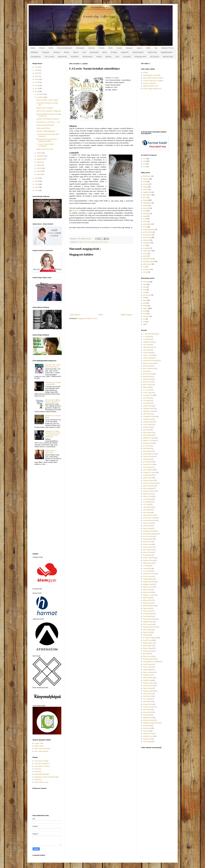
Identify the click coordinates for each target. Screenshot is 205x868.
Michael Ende (148, 600)
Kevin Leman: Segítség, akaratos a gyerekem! (53, 401)
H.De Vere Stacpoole (150, 483)
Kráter (99, 57)
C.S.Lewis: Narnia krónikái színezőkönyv (45, 145)
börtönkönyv (147, 176)
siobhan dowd (148, 734)
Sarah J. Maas (148, 667)
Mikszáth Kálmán (149, 606)
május (39, 162)
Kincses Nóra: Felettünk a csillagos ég (49, 111)
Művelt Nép (168, 57)
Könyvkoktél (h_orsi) (41, 782)
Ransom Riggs (148, 648)
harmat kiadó (95, 242)
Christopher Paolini (149, 416)
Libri (117, 57)
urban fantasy (147, 264)
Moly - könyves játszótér (42, 749)
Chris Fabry (147, 414)
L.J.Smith (146, 566)
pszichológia (147, 237)
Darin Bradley (148, 432)
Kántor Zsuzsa (148, 563)
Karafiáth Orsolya (149, 531)
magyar (145, 308)
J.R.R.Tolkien (148, 507)
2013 (37, 184)
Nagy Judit (147, 608)
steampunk (146, 248)
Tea (156, 48)
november (40, 97)
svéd (144, 322)
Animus (57, 52)
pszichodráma (147, 235)
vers (144, 267)
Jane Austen (147, 512)
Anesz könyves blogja (41, 761)
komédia (146, 206)
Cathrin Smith (148, 406)
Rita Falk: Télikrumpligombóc (46, 131)
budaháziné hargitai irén (151, 723)
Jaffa (148, 48)
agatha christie (148, 718)
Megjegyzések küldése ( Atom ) (88, 318)
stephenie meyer (148, 736)
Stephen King (148, 680)
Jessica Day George (149, 518)
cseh (144, 292)
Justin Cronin (147, 523)
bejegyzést (76, 210)
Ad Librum (155, 57)
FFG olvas (38, 769)
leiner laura (147, 728)
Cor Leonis (49, 57)
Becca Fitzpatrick (149, 368)
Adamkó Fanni (148, 342)
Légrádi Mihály (148, 579)
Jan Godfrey (147, 510)
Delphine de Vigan (149, 438)
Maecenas (62, 57)
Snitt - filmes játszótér (41, 751)
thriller (145, 256)
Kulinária (75, 57)
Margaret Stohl (148, 584)
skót (144, 319)
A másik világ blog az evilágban (153, 81)
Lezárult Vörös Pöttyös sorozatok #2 (48, 119)
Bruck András (148, 385)
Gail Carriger (147, 467)
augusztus (40, 159)
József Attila (147, 526)
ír (143, 324)
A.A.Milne (147, 337)
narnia (101, 242)
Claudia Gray (147, 419)
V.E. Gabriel (147, 699)
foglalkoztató (147, 192)
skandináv (146, 316)
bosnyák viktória (148, 720)
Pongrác (46, 52)
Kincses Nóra (147, 552)
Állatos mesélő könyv (43, 128)
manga (145, 216)
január (39, 174)
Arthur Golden (148, 358)
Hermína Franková (149, 491)
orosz (145, 314)
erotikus (146, 184)
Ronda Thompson (149, 659)
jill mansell (147, 726)
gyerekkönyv (147, 195)
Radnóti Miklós (148, 643)
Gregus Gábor (39, 743)
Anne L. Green (148, 355)
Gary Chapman (148, 470)
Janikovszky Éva (149, 515)
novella (145, 227)
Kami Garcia (147, 528)
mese (145, 219)
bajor (145, 287)
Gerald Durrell (148, 475)
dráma (145, 181)
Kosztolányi (147, 555)
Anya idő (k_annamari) (42, 764)
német (145, 311)
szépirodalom (147, 251)
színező (106, 242)
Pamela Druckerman (150, 627)
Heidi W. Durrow (149, 486)
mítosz (145, 221)
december (40, 94)
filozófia (146, 189)
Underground (140, 57)
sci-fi (145, 245)
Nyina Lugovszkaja (149, 619)
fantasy (145, 187)
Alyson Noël (147, 353)
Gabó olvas (38, 772)
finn (144, 298)
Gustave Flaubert (149, 480)
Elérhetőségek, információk (152, 75)
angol (81, 242)
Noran (67, 52)
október (39, 153)
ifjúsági (145, 200)
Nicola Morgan (148, 614)
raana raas (146, 731)
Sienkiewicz (147, 675)
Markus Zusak (148, 592)
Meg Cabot (147, 598)
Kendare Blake (148, 539)
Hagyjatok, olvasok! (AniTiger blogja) (47, 777)
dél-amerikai (147, 295)
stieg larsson (147, 739)
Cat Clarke (147, 398)
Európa (114, 52)
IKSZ (110, 48)
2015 (37, 178)
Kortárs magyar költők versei (152, 89)
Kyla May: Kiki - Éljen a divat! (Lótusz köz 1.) (53, 366)
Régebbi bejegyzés (127, 315)
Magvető (125, 52)
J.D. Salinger (147, 502)
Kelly (51, 48)
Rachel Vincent (148, 640)
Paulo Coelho (147, 630)
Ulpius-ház (152, 52)
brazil (145, 290)
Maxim (109, 57)
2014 (37, 181)
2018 (37, 85)
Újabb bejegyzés (75, 315)
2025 (37, 67)
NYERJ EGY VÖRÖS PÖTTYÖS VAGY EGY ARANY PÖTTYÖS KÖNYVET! (53, 434)
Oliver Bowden (148, 624)
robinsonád (146, 240)
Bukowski (146, 387)
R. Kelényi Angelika (150, 638)
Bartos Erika (147, 366)
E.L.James (146, 446)
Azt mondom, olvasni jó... (43, 766)
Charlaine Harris (148, 408)
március (40, 168)
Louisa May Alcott (149, 574)
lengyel (145, 306)
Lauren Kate (147, 568)
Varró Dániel (147, 702)
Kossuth (127, 57)
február (39, 171)
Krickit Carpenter (149, 558)
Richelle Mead (148, 651)
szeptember (41, 156)
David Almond (148, 435)
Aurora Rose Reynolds (150, 361)
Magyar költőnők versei (151, 86)
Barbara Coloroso (149, 363)
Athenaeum (87, 57)
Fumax (102, 48)
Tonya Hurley (148, 696)
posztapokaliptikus (149, 229)
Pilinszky (146, 635)
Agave (139, 48)
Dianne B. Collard (149, 440)
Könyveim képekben (150, 83)
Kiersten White (148, 547)
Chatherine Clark (149, 411)
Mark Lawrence (148, 587)
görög (145, 303)
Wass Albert (147, 710)
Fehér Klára (147, 459)
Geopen (129, 48)
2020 (37, 79)
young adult (147, 269)
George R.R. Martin (150, 472)
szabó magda (147, 742)
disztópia (146, 179)
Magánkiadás (167, 52)
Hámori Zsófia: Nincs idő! (45, 149)
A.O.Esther (147, 339)
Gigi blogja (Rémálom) (42, 774)
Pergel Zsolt (147, 632)
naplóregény (147, 224)
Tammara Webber (149, 691)
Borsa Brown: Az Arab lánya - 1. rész (48, 122)
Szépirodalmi (138, 52)
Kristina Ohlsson (149, 560)
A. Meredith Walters (150, 334)
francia (145, 300)
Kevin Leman (148, 544)
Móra (105, 52)
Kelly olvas (38, 780)
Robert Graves (148, 656)
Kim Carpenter (148, 550)
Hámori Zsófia (39, 746)
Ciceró (42, 48)
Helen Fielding (148, 488)
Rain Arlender (148, 646)
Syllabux (34, 52)
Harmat (92, 48)
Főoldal (100, 315)
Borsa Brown (147, 382)
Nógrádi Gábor (148, 622)
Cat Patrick (147, 400)
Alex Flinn (147, 350)
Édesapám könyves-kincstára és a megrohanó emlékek (47, 140)
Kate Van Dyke (148, 536)
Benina (145, 371)
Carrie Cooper (148, 393)
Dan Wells (146, 430)
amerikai (146, 282)
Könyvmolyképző (65, 48)
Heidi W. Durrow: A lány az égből (47, 100)
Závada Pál (147, 715)
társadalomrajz (148, 259)
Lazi (84, 52)
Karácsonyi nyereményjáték (45, 125)
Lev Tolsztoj (147, 571)
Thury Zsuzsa (148, 694)
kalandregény (147, 203)
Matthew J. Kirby (149, 595)
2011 (37, 190)
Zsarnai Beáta (148, 712)
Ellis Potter (147, 448)
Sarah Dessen (147, 664)
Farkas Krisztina (148, 456)
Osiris (76, 52)
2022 (37, 73)
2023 (37, 70)
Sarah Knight (147, 670)
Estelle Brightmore (149, 454)
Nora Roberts (147, 616)
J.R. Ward (146, 504)
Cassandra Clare (148, 395)
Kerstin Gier (147, 542)
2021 (37, 76)
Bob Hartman (147, 379)
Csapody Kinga (148, 422)
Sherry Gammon (148, 672)
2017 (37, 88)
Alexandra (94, 52)
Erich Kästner (148, 451)
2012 (37, 187)
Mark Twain (147, 590)
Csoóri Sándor (148, 425)
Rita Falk (146, 654)
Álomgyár (80, 48)
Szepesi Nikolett (148, 686)
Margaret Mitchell (149, 582)
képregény (146, 214)
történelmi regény (149, 261)
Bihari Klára (147, 377)
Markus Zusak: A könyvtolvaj (51, 452)
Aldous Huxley (148, 347)
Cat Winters (147, 403)
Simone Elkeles (148, 678)
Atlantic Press (167, 48)
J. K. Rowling (148, 499)
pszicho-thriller (148, 232)
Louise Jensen (148, 576)
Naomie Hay (147, 611)
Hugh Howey (147, 494)
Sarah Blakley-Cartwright (151, 662)
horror (145, 197)
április (39, 165)
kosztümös (146, 208)
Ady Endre (147, 345)
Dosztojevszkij (148, 443)
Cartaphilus (36, 57)
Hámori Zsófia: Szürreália (45, 108)
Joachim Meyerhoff (149, 520)
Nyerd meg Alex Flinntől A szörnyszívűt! (53, 383)
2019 (37, 82)
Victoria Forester (149, 707)
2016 (77, 242)
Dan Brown (147, 427)
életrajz (145, 272)
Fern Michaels (148, 462)
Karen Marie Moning (150, 534)
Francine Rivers (148, 464)
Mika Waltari (147, 603)
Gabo (33, 48)
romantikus (147, 243)
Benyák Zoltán (148, 374)
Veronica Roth (148, 704)
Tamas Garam (148, 688)
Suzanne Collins (148, 683)
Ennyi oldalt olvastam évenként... (154, 78)
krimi (145, 211)
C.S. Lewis (87, 242)
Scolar (119, 48)
